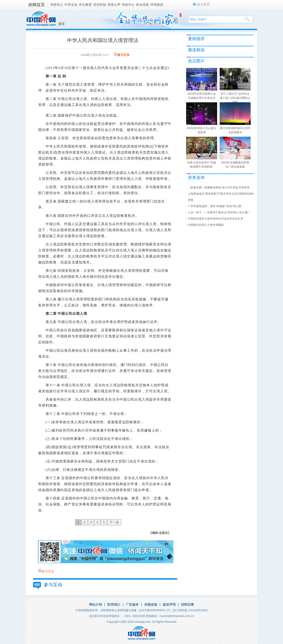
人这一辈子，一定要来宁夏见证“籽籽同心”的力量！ (219, 212)
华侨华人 (57, 5)
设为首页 (203, 4)
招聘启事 (188, 605)
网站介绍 (95, 605)
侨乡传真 (142, 5)
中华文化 (71, 5)
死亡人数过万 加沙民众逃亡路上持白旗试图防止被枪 (235, 98)
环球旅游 (157, 5)
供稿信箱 (151, 605)
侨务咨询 (196, 178)
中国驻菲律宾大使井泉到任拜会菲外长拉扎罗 (215, 219)
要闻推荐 (196, 39)
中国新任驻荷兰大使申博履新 (206, 225)
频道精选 (196, 50)
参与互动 (123, 55)
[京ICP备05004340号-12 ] (155, 610)
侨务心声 (114, 5)
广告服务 (132, 605)
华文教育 (85, 5)
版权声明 (169, 605)
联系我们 (114, 605)
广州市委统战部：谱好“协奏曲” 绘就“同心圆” (215, 206)
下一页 (114, 522)
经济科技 (100, 5)
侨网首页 (37, 5)
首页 (62, 24)
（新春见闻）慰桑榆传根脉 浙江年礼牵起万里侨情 (219, 187)
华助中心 (128, 5)
